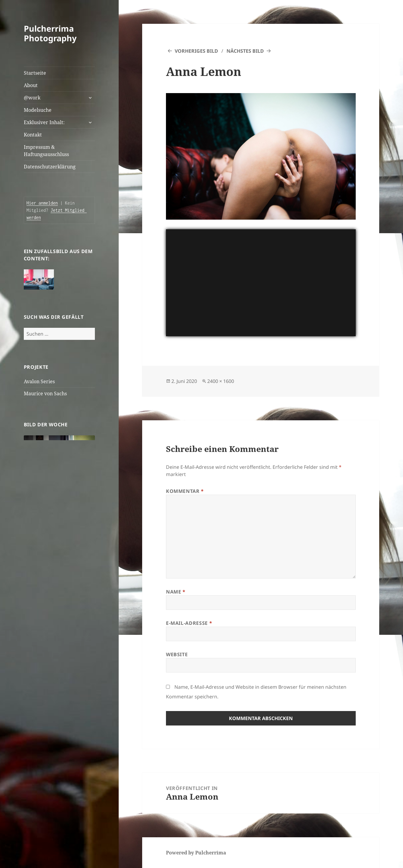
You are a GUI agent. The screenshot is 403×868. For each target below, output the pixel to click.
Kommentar (185, 491)
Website (177, 654)
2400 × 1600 (221, 381)
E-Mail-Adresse (189, 623)
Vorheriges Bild (196, 51)
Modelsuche (38, 110)
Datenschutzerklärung (50, 167)
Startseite (35, 73)
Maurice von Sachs (45, 393)
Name (176, 592)
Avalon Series (39, 381)
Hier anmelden (42, 203)
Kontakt (33, 135)
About (31, 85)
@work (32, 98)
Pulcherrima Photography (50, 33)
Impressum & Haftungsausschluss (46, 151)
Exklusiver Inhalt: (44, 122)
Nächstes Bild (245, 51)
